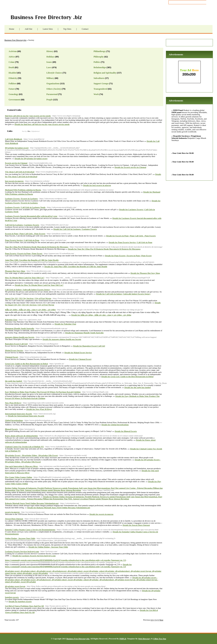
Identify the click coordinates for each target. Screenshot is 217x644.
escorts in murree (12, 512)
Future (12, 89)
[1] (152, 620)
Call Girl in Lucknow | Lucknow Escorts (22, 225)
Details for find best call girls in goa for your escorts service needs (42, 124)
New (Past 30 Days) (13, 403)
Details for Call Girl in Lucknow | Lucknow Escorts (75, 229)
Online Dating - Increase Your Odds (20, 538)
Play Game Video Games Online (19, 477)
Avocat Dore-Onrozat (14, 519)
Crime (12, 62)
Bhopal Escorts (11, 429)
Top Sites (67, 29)
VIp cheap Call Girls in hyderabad (20, 172)
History (50, 51)
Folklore (12, 84)
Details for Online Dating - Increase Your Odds (48, 547)
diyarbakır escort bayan (15, 586)
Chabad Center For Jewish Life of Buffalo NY (24, 447)
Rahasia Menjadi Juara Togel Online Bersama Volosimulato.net (32, 503)
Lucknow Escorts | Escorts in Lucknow (21, 199)
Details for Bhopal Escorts (126, 431)
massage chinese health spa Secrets (20, 337)
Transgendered (101, 89)
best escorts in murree (14, 181)
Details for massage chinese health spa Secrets (62, 339)
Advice (12, 57)
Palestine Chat (11, 320)
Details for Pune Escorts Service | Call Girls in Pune (130, 242)
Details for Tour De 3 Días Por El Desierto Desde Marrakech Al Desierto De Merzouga (104, 249)
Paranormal (52, 94)
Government (14, 100)
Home (12, 29)
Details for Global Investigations (115, 425)
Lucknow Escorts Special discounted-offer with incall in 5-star (31, 216)
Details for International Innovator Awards (26, 416)
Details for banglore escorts (20, 601)
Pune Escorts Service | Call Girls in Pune (22, 240)
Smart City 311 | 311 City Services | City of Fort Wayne (28, 298)
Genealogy (13, 94)
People (49, 100)
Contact (85, 29)
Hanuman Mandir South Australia (20, 328)
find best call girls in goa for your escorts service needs (28, 116)
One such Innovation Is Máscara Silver (21, 466)
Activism (13, 51)
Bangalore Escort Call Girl (16, 344)
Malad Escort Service (14, 350)
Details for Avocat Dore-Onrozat (136, 525)
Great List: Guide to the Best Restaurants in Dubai (26, 364)
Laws (49, 67)
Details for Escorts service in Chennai (130, 167)
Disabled (13, 73)
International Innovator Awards (18, 414)
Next (161, 620)
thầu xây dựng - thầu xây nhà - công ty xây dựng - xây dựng (30, 310)
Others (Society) (54, 89)
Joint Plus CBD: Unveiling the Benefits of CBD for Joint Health (32, 260)
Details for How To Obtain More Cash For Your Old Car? (39, 285)
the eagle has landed (13, 381)
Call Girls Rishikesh (14, 139)
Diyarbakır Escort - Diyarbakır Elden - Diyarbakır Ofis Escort (31, 455)
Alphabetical (35, 131)
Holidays (50, 57)
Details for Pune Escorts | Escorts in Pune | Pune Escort (128, 256)
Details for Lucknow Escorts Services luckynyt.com (34, 556)
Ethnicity (13, 78)
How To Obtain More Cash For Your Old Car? (25, 278)
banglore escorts (12, 597)
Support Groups (101, 84)
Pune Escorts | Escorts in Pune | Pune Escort (24, 253)
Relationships (100, 67)
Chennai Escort (12, 357)
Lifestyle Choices (54, 73)
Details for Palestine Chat (65, 324)
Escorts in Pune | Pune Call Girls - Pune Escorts (25, 234)
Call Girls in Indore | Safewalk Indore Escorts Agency (28, 290)
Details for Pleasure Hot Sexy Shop (145, 273)
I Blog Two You (160, 639)
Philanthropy (100, 51)
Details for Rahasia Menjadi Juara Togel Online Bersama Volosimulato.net (59, 508)
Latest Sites (48, 29)
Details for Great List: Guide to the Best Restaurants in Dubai (127, 376)
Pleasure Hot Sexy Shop (15, 271)
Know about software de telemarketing (21, 436)
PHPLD (123, 639)
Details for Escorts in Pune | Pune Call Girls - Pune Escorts (131, 236)
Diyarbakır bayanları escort (17, 148)
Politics (97, 62)
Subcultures (99, 78)
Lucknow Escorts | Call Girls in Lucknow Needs (25, 207)
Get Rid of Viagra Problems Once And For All (24, 606)
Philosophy (99, 57)
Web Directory (144, 639)
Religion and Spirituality (105, 73)
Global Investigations (14, 420)
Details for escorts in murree (101, 514)
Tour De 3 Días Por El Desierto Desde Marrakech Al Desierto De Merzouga (37, 247)
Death (11, 67)
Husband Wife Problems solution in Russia (23, 190)
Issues (49, 62)
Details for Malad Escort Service (78, 352)
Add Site (29, 29)
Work (96, 94)
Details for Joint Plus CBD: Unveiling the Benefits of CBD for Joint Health (76, 266)
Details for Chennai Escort (80, 359)
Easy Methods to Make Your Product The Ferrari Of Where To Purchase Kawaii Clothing (43, 392)
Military (50, 78)
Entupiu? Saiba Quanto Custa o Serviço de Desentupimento (30, 530)
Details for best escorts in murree (97, 185)
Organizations (53, 84)
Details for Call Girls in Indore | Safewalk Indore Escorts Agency (123, 294)
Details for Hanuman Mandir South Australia (84, 333)
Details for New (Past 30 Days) (39, 409)
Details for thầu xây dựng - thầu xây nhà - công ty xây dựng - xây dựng (101, 315)
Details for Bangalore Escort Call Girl (89, 346)
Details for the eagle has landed (138, 387)
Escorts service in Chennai (16, 163)
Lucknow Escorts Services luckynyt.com (22, 551)
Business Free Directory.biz (48, 17)
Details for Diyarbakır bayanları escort (31, 158)
